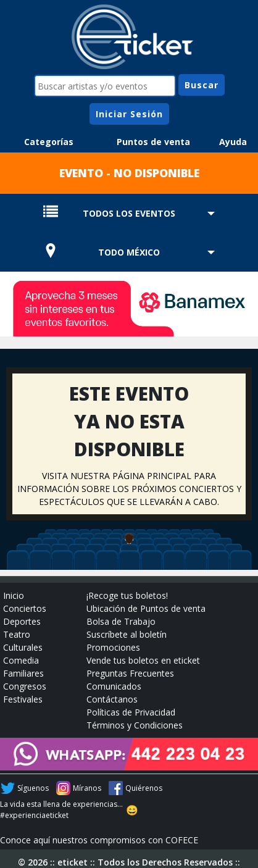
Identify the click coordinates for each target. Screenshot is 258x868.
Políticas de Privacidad (131, 712)
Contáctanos (112, 699)
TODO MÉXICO (129, 252)
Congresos (25, 686)
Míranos (87, 788)
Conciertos (25, 608)
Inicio (14, 595)
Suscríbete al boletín (127, 634)
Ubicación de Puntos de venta (146, 608)
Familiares (23, 673)
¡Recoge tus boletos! (127, 595)
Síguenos (33, 788)
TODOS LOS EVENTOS (129, 213)
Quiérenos (144, 788)
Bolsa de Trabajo (121, 621)
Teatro (17, 634)
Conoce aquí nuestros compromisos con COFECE (99, 840)
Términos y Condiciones (135, 725)
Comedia (21, 660)
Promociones (113, 647)
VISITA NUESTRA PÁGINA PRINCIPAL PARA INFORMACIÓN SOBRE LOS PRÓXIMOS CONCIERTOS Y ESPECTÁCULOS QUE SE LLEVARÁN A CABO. (129, 489)
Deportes (22, 621)
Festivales (23, 699)
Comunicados (114, 686)
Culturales (23, 647)
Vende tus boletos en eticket (143, 660)
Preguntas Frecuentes (130, 673)
